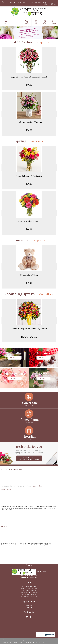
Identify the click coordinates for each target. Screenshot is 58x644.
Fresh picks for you (29, 449)
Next (55, 69)
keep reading (37, 486)
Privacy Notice (17, 643)
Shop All (42, 43)
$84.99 (29, 130)
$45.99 (29, 283)
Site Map (42, 643)
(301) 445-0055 (10, 2)
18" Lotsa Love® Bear (29, 275)
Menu (6, 23)
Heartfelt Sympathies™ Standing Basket (29, 329)
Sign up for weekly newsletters (29, 458)
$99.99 (29, 85)
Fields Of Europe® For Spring (29, 176)
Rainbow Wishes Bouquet (29, 221)
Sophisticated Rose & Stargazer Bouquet (29, 77)
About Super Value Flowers (12, 469)
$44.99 (29, 229)
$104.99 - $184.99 (29, 337)
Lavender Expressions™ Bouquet (29, 122)
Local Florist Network (30, 643)
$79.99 (29, 184)
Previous (3, 69)
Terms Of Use (7, 643)
